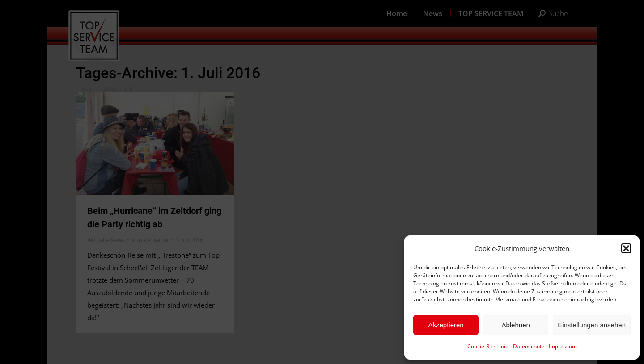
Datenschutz (529, 346)
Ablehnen (515, 325)
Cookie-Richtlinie (488, 346)
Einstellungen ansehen (592, 325)
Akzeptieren (446, 325)
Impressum (563, 346)
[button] (626, 248)
